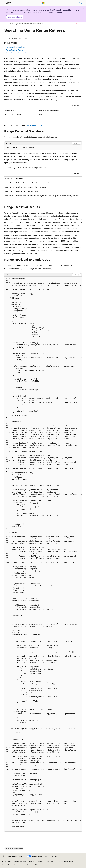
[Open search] (76, 3)
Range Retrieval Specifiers (16, 47)
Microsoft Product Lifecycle (65, 10)
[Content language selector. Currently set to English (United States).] (13, 856)
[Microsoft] (43, 3)
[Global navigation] (2, 3)
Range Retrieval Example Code (17, 53)
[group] (43, 554)
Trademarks (18, 865)
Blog (31, 862)
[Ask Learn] (75, 24)
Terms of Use (6, 865)
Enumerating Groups (34, 125)
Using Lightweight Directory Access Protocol (26, 24)
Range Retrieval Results (15, 50)
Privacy (49, 862)
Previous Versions (20, 862)
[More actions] (80, 24)
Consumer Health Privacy (65, 862)
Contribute (40, 862)
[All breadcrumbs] (6, 24)
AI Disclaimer (6, 862)
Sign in (82, 3)
